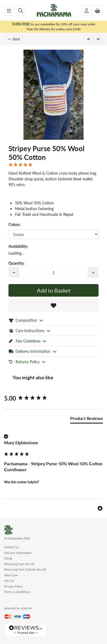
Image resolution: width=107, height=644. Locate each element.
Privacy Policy (14, 586)
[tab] (87, 419)
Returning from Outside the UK (25, 569)
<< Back (14, 39)
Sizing (8, 558)
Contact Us (11, 547)
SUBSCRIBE (21, 24)
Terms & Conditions (17, 592)
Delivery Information (18, 553)
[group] (53, 398)
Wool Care (11, 575)
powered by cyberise (18, 608)
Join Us (9, 581)
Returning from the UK (19, 564)
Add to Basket (54, 290)
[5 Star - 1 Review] (53, 165)
